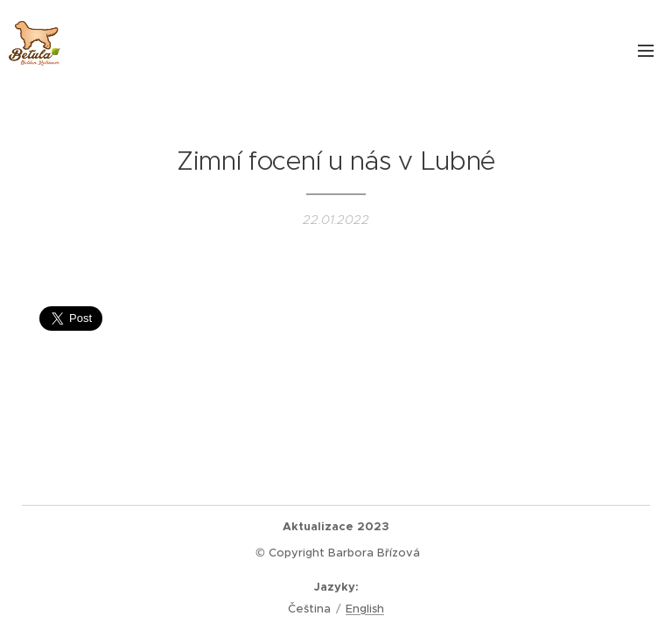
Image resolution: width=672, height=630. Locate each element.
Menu (646, 51)
